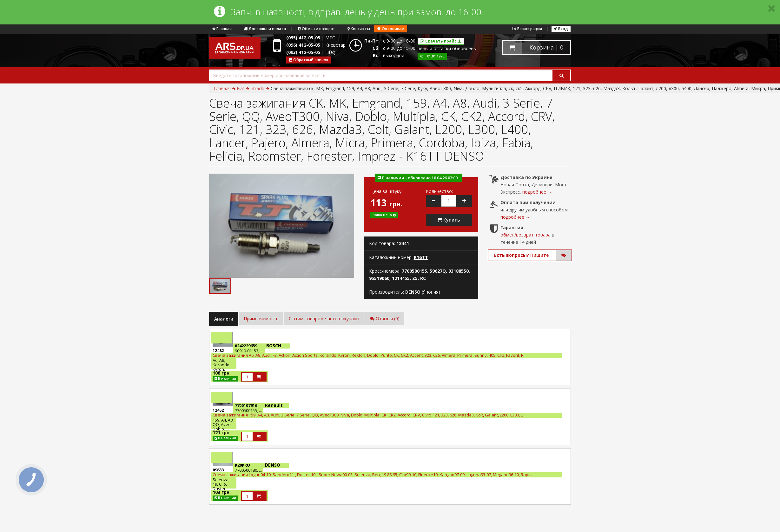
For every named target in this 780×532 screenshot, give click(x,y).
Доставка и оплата (265, 29)
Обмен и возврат (317, 29)
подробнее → (537, 192)
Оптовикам (391, 29)
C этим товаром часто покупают (324, 319)
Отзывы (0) (385, 319)
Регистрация (527, 29)
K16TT (421, 257)
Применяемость (261, 319)
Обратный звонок (309, 60)
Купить (449, 220)
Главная (222, 29)
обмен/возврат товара (526, 235)
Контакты (359, 29)
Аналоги (224, 319)
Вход (561, 29)
